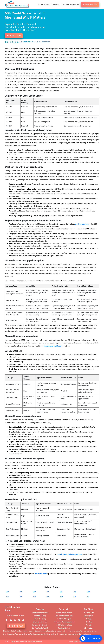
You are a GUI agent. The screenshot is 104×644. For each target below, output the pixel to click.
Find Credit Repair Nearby (64, 616)
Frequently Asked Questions (64, 622)
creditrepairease (21, 642)
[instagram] (14, 620)
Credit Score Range (29, 42)
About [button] (47, 4)
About (71, 642)
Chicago (89, 619)
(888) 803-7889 (90, 4)
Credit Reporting (40, 619)
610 (75, 597)
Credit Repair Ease (12, 42)
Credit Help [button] (55, 4)
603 (88, 592)
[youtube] (22, 620)
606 (21, 597)
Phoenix (89, 625)
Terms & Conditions (81, 642)
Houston (89, 622)
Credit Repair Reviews (64, 613)
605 (7, 597)
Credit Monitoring (40, 616)
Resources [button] (75, 4)
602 (75, 592)
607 (34, 597)
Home (40, 4)
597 (7, 592)
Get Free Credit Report (40, 628)
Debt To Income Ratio (64, 625)
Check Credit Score (40, 622)
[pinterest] (18, 620)
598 (21, 592)
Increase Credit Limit (40, 625)
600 (48, 592)
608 (48, 597)
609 (61, 597)
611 (88, 597)
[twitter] (10, 620)
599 (34, 592)
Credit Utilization (64, 628)
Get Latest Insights (64, 619)
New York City (89, 613)
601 (61, 592)
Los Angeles (89, 616)
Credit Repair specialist (40, 613)
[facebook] (6, 620)
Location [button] (65, 4)
